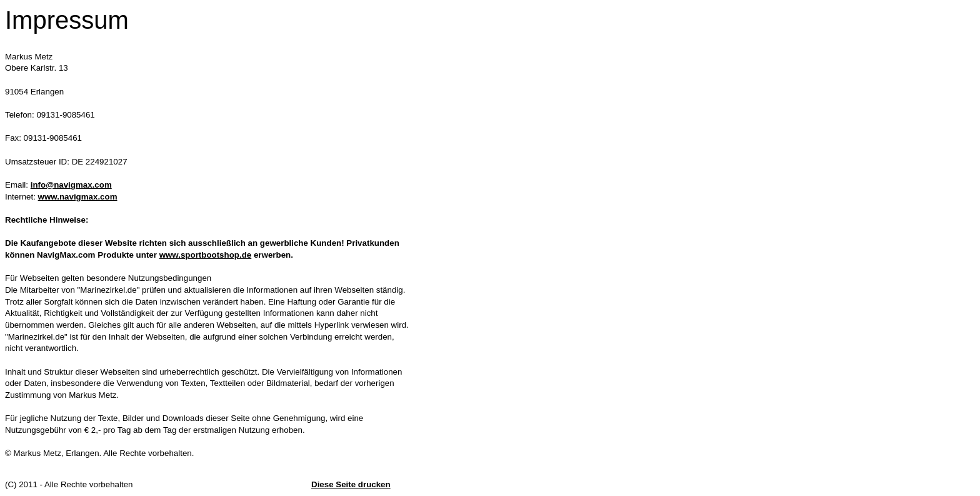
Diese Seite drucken (351, 484)
